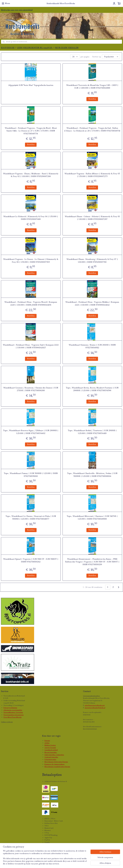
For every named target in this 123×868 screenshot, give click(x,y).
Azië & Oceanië (50, 748)
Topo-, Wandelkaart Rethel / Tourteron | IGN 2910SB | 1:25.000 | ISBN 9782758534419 (92, 432)
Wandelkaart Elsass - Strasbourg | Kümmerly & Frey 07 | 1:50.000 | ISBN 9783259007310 (92, 261)
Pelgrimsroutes (50, 759)
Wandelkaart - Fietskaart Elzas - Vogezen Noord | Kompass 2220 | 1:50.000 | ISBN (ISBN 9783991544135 (31, 303)
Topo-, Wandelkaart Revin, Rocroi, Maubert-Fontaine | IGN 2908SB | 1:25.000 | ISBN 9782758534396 (92, 389)
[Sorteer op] (111, 57)
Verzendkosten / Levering (13, 712)
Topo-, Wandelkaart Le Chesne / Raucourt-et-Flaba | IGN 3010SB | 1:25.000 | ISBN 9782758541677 (31, 518)
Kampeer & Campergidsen (54, 764)
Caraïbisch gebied (51, 750)
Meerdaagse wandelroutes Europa (57, 767)
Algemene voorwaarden (13, 710)
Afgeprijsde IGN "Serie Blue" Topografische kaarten (31, 85)
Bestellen (92, 99)
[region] (45, 859)
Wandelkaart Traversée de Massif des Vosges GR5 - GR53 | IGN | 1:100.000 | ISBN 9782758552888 (92, 87)
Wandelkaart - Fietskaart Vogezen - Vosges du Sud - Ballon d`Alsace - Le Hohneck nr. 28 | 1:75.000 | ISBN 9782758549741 (92, 129)
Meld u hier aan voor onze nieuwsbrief (17, 10)
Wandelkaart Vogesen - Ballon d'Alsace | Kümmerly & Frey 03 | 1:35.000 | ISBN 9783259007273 (92, 175)
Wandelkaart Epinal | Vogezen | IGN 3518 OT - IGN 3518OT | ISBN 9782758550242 (31, 560)
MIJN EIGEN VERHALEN (67, 48)
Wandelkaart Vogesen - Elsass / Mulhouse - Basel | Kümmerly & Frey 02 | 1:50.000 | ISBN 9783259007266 (31, 175)
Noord (47, 752)
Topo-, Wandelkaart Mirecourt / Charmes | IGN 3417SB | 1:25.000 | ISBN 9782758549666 (92, 518)
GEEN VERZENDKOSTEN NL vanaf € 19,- (35, 48)
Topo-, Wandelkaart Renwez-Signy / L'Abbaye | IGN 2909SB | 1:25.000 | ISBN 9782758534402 (31, 432)
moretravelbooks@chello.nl (95, 708)
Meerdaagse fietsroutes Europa (56, 762)
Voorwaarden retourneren (13, 715)
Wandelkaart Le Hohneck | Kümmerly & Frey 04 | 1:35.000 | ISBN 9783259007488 (31, 218)
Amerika (53, 752)
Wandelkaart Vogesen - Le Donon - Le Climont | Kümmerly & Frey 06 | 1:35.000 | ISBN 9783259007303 (31, 261)
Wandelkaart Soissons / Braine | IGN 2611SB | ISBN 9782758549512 (92, 346)
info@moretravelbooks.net (95, 705)
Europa (47, 740)
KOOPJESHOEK (8, 48)
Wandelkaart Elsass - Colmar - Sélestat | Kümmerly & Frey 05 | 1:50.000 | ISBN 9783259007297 (92, 218)
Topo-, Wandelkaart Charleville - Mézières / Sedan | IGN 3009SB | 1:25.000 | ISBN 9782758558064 (92, 475)
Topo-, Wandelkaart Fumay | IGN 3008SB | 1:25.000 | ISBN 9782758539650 (31, 475)
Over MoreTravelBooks (12, 717)
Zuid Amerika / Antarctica (54, 755)
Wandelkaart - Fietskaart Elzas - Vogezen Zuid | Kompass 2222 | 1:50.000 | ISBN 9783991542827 (31, 346)
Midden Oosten (50, 745)
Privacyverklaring (10, 708)
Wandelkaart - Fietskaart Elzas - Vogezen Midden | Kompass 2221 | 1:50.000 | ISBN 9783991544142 (92, 303)
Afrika (47, 743)
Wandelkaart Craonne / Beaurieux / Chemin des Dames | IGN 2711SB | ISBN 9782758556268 (31, 389)
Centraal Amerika (51, 757)
